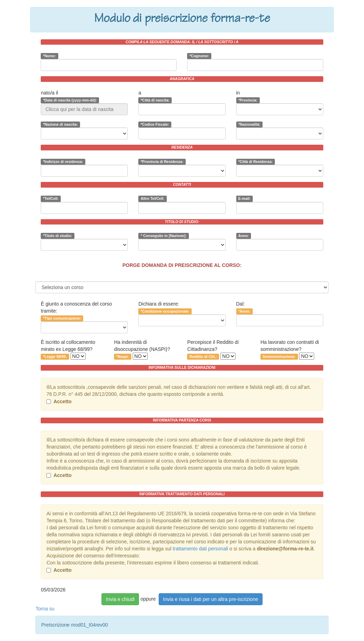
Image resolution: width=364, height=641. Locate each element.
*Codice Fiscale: (155, 124)
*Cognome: (199, 56)
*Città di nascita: (155, 100)
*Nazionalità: (249, 124)
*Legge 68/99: (55, 357)
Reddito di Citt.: (203, 357)
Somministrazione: (279, 357)
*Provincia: (248, 100)
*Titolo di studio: (58, 236)
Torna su (45, 609)
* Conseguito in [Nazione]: (164, 236)
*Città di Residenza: (256, 162)
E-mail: (244, 199)
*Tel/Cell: (51, 199)
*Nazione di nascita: (61, 124)
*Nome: (50, 56)
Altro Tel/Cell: (153, 199)
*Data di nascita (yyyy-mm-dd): (70, 100)
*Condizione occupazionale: (165, 311)
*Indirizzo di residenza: (63, 162)
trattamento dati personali (200, 549)
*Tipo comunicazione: (62, 318)
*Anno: (244, 311)
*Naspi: (123, 357)
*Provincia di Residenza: (162, 162)
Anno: (244, 236)
